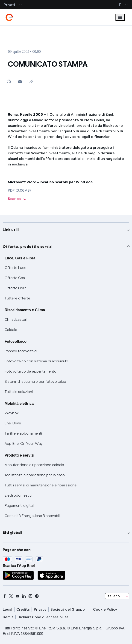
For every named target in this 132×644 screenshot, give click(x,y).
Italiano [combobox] (113, 596)
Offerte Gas (15, 278)
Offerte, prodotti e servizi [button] (28, 247)
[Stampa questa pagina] (9, 81)
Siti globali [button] (13, 533)
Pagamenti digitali (19, 506)
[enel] (9, 17)
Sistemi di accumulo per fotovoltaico (35, 381)
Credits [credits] (23, 609)
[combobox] (117, 596)
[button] (20, 81)
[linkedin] (24, 596)
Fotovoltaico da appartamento (31, 371)
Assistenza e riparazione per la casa (35, 475)
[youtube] (18, 596)
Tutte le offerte (17, 298)
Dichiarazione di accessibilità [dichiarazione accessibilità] (43, 617)
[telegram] (37, 596)
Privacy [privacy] (40, 609)
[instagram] (30, 596)
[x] (11, 596)
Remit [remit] (8, 617)
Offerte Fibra (16, 288)
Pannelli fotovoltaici (21, 351)
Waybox (12, 413)
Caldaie (11, 330)
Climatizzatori (16, 319)
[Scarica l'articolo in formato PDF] (66, 199)
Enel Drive (13, 423)
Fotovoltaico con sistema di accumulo (36, 361)
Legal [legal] (7, 609)
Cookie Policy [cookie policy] (105, 609)
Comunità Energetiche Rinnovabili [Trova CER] (32, 516)
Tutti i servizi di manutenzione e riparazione (41, 485)
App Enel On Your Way (24, 443)
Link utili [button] (11, 230)
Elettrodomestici (18, 495)
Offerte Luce (15, 268)
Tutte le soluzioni (19, 392)
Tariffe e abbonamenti (23, 433)
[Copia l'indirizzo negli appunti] (31, 81)
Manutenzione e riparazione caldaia (34, 465)
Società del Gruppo (68, 609)
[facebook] (5, 596)
